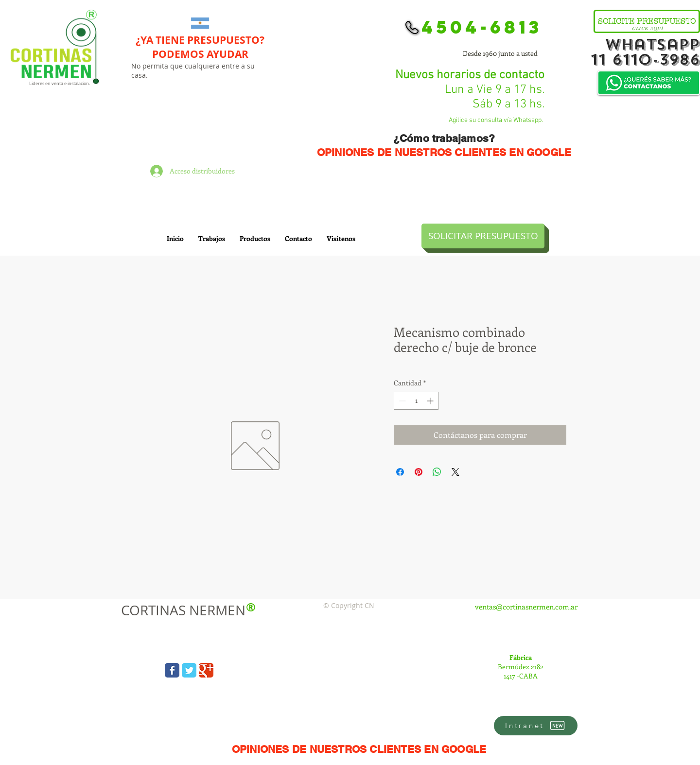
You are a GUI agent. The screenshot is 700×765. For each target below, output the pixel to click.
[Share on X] (455, 472)
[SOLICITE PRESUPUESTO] (647, 21)
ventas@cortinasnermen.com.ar (526, 607)
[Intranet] (536, 726)
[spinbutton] (416, 401)
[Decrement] (401, 401)
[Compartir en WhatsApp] (437, 472)
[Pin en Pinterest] (419, 472)
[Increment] (431, 401)
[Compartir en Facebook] (400, 472)
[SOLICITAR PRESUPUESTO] (483, 236)
